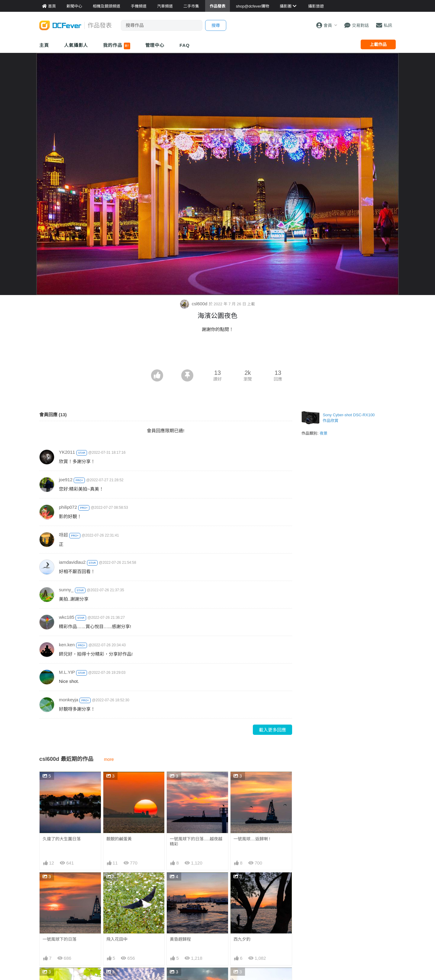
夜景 (324, 433)
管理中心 (155, 45)
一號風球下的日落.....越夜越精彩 (196, 841)
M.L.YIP (67, 672)
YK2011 (67, 452)
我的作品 (116, 46)
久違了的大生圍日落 (62, 839)
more (109, 759)
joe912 (66, 480)
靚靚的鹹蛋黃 (119, 839)
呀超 (63, 535)
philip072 (68, 507)
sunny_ (66, 590)
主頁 (44, 45)
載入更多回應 (272, 730)
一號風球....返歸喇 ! (252, 839)
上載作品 (378, 44)
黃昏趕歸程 (180, 939)
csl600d (194, 304)
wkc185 (67, 617)
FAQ (185, 45)
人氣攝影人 (76, 45)
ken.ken (67, 645)
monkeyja (69, 700)
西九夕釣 (242, 939)
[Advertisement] (217, 353)
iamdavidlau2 (72, 562)
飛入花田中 (117, 939)
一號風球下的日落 (60, 939)
